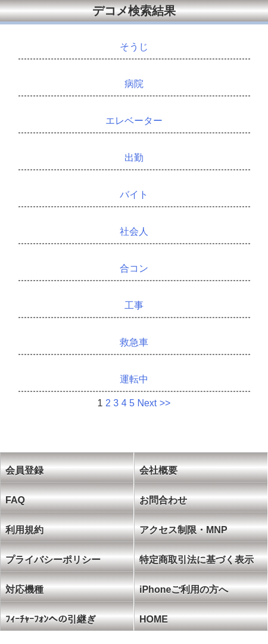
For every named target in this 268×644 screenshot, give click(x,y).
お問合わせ (163, 500)
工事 (134, 305)
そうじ (134, 47)
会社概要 (158, 470)
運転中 (134, 379)
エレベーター (134, 121)
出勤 (134, 158)
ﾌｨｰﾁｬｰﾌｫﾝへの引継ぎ (51, 619)
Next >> (154, 403)
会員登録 (24, 470)
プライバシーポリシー (53, 560)
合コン (134, 268)
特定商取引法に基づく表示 (197, 560)
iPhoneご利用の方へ (184, 589)
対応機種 (24, 589)
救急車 (134, 342)
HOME (154, 619)
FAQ (15, 500)
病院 (134, 84)
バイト (134, 195)
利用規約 (24, 530)
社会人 (134, 231)
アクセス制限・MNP (183, 530)
